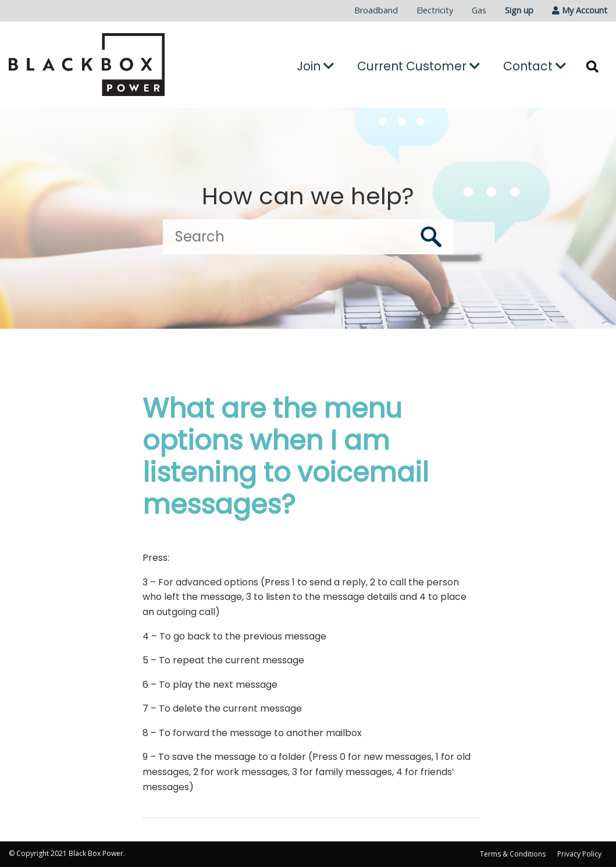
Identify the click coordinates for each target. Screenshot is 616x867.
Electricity (435, 10)
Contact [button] (535, 66)
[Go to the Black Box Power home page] (102, 65)
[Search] (308, 237)
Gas (479, 10)
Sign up (519, 10)
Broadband (376, 10)
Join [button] (315, 66)
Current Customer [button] (419, 66)
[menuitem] (376, 11)
